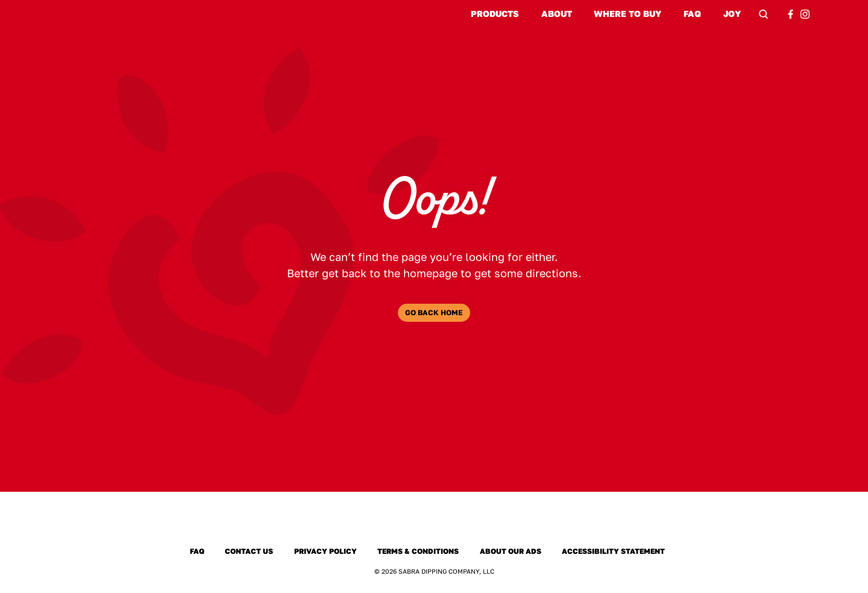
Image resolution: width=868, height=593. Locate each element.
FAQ (692, 14)
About (557, 14)
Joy (732, 14)
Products (495, 14)
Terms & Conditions (418, 551)
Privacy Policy (325, 551)
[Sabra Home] (434, 522)
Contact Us (249, 551)
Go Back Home (434, 312)
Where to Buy (627, 14)
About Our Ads (511, 551)
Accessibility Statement (613, 551)
